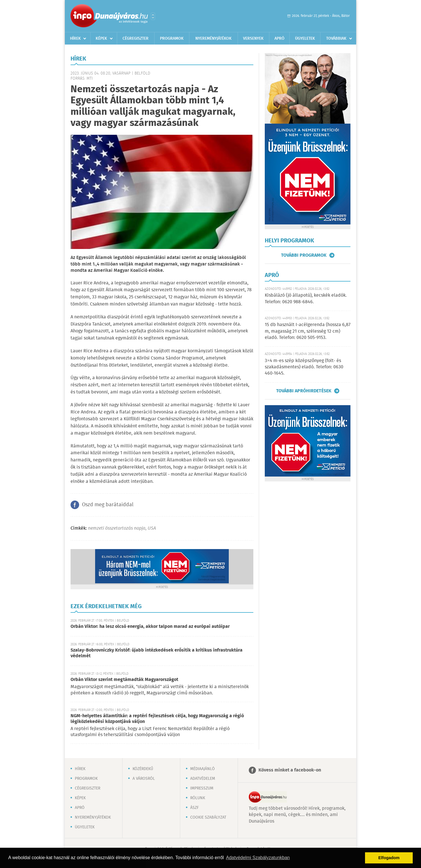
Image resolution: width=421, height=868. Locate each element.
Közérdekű (143, 769)
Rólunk (198, 798)
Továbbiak (336, 39)
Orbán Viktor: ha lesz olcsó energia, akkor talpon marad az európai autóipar (150, 627)
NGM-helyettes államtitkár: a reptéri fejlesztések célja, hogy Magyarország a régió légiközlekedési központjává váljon (157, 719)
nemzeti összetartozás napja (117, 528)
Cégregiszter (136, 39)
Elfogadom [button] (389, 858)
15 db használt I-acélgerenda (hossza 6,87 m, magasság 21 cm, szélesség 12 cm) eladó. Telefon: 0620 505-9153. (308, 331)
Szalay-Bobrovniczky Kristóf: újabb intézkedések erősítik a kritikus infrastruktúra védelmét (157, 653)
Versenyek (253, 39)
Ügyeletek (305, 39)
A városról (144, 779)
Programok (172, 39)
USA (152, 528)
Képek (101, 39)
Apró (279, 39)
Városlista (153, 16)
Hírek (75, 39)
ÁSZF (195, 808)
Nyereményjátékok (213, 39)
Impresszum (202, 788)
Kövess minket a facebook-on (290, 770)
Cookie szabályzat (208, 817)
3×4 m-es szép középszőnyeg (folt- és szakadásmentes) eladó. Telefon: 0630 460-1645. (304, 367)
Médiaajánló (203, 769)
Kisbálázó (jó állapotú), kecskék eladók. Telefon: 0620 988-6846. (306, 299)
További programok (304, 255)
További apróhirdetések (304, 391)
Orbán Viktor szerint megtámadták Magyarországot (124, 680)
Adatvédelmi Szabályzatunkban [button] (258, 858)
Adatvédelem (203, 779)
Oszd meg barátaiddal (108, 505)
